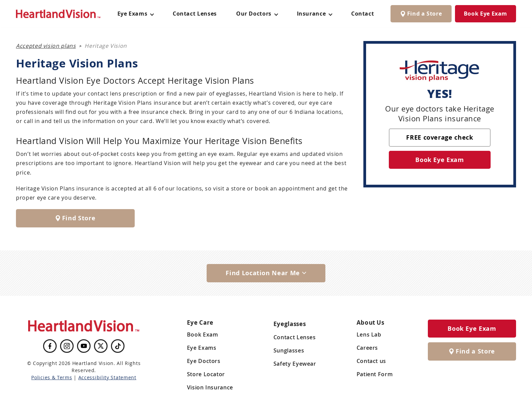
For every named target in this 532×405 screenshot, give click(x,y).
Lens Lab (369, 335)
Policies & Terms (52, 377)
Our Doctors (254, 14)
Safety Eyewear (295, 364)
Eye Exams (202, 348)
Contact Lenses (195, 14)
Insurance (311, 14)
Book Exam (203, 335)
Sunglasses (289, 350)
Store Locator (206, 374)
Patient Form (375, 374)
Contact (363, 14)
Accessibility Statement (107, 377)
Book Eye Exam (486, 14)
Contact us (371, 361)
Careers (367, 348)
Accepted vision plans (46, 46)
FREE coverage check (440, 137)
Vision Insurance (210, 387)
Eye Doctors (204, 361)
